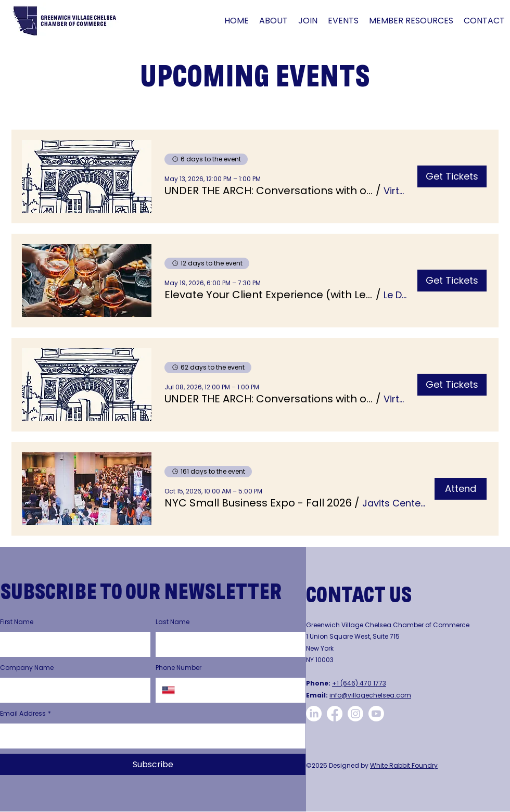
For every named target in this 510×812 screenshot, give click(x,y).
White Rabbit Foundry (404, 765)
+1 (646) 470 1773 (359, 683)
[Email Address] (150, 736)
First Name (17, 622)
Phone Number (178, 668)
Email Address (25, 714)
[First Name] (72, 644)
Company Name (27, 668)
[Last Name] (228, 644)
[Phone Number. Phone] (240, 690)
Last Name (173, 622)
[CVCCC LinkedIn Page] (314, 714)
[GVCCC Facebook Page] (335, 714)
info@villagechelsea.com (370, 695)
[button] (273, 21)
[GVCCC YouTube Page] (376, 714)
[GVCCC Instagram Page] (355, 714)
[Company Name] (72, 690)
